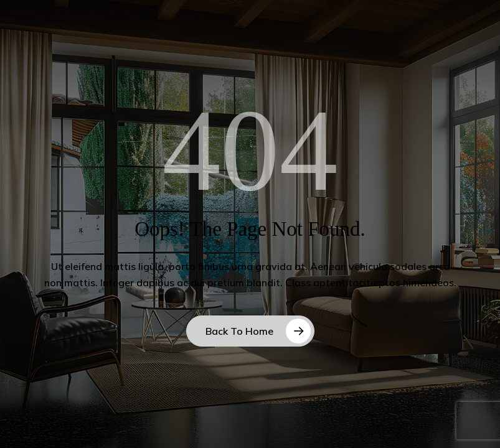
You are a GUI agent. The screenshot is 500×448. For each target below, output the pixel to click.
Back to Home (239, 331)
